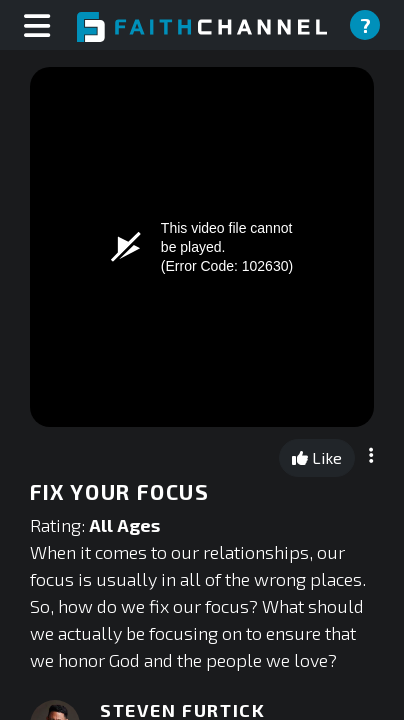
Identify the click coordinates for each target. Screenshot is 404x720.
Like (317, 457)
